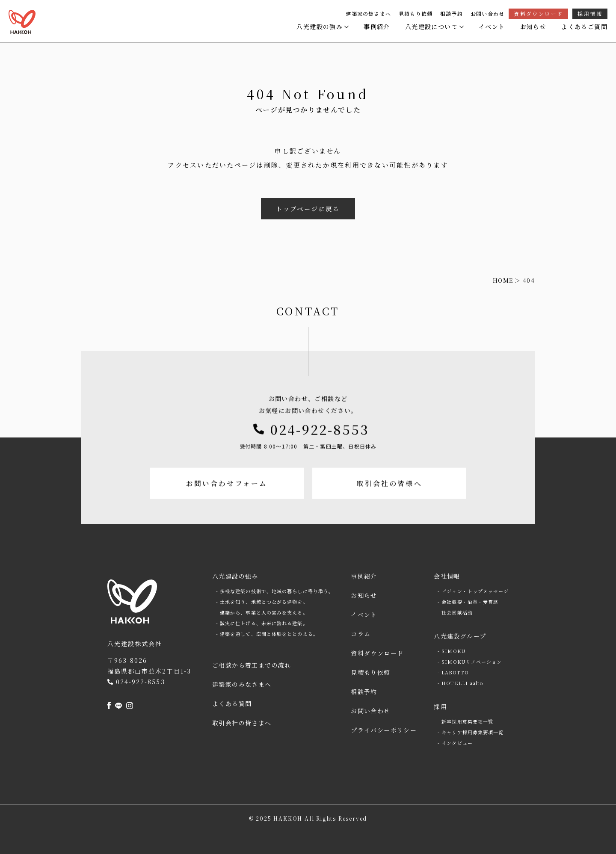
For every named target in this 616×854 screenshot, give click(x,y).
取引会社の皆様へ (391, 508)
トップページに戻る (308, 209)
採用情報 (590, 13)
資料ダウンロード (538, 13)
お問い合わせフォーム (225, 508)
